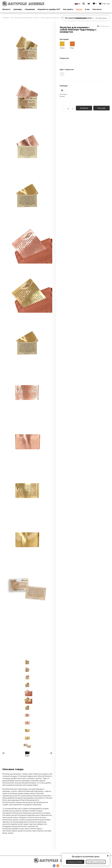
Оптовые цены (101, 18)
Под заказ (101, 108)
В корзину (84, 108)
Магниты (6, 9)
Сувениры (18, 9)
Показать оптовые (75, 862)
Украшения (30, 9)
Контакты (97, 9)
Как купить (68, 9)
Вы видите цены (79, 18)
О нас (87, 9)
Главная (6, 18)
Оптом (79, 9)
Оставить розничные (96, 862)
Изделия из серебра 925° (49, 9)
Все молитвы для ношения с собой (25, 18)
